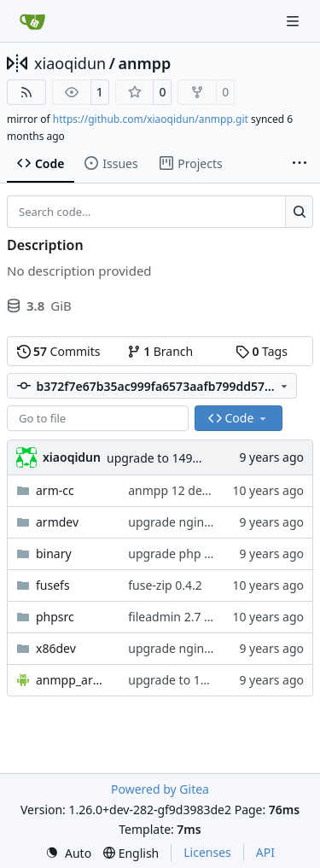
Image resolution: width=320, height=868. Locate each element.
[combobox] (98, 418)
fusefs (53, 585)
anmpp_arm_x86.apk (73, 680)
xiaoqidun (70, 63)
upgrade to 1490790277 (174, 458)
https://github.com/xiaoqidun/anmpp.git (151, 119)
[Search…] (299, 212)
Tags (262, 351)
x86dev (56, 648)
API (265, 852)
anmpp (144, 63)
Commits (59, 351)
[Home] (32, 21)
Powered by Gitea (160, 789)
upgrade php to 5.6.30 (190, 553)
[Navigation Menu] (294, 21)
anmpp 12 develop (180, 490)
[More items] (300, 164)
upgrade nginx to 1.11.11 (198, 522)
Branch (160, 351)
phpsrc (55, 617)
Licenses (207, 852)
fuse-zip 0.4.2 (165, 585)
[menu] (68, 853)
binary (54, 553)
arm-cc (55, 490)
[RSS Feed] (26, 92)
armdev (57, 522)
